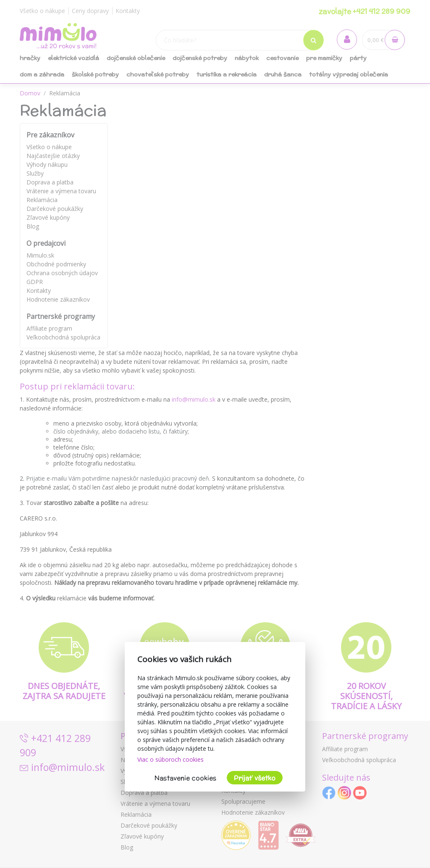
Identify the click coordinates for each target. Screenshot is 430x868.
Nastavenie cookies (185, 778)
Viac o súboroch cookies (170, 759)
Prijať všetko (255, 778)
